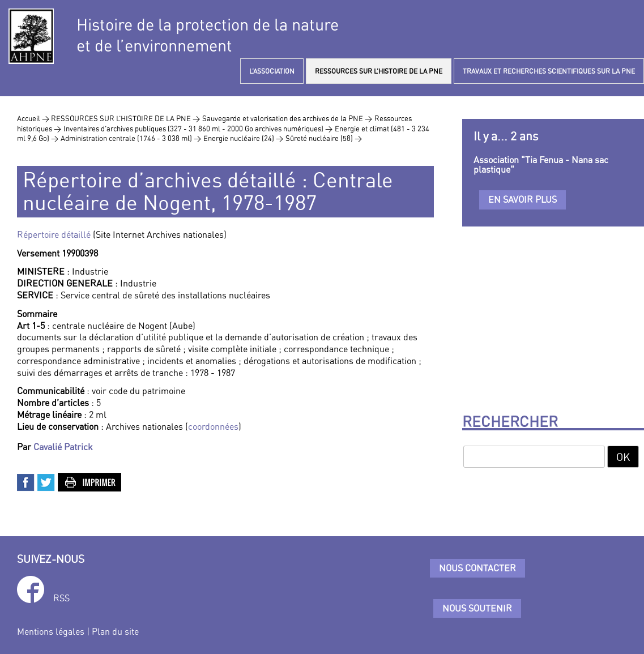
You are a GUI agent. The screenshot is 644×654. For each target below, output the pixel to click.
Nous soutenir (477, 608)
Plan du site (115, 631)
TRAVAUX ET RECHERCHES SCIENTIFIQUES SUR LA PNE (549, 71)
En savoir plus (523, 199)
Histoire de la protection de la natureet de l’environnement (208, 35)
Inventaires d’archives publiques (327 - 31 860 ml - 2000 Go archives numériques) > (198, 129)
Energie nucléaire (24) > (243, 138)
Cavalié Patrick (63, 447)
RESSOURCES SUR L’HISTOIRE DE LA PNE (379, 71)
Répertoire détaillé (54, 234)
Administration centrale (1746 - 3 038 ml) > (131, 138)
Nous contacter (477, 568)
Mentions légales (51, 631)
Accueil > (34, 118)
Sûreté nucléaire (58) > (324, 138)
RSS (61, 598)
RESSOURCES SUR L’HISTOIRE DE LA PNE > (125, 118)
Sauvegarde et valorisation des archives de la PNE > (287, 118)
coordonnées (213, 426)
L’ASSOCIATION (272, 71)
